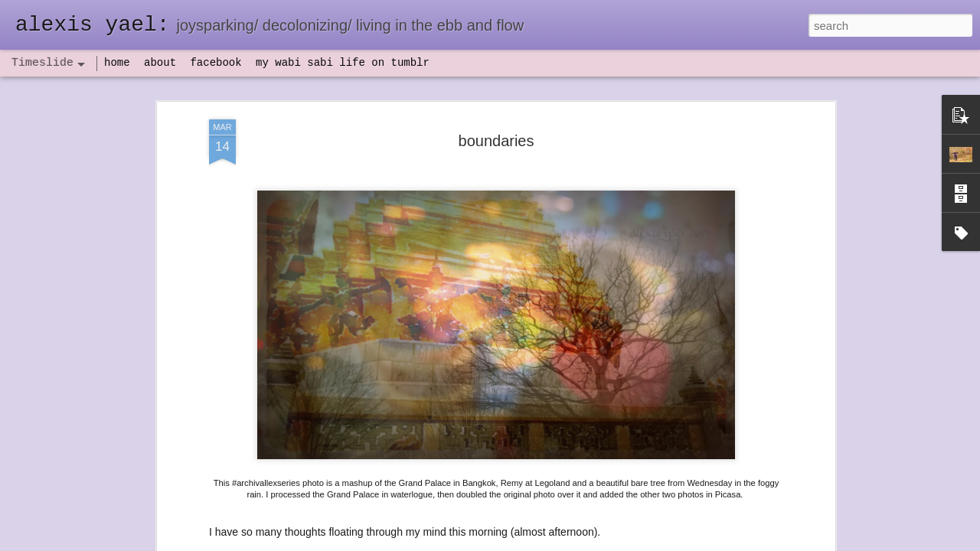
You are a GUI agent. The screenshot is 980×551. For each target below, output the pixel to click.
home (117, 63)
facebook (216, 63)
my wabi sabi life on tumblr (343, 63)
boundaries (497, 132)
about (160, 63)
